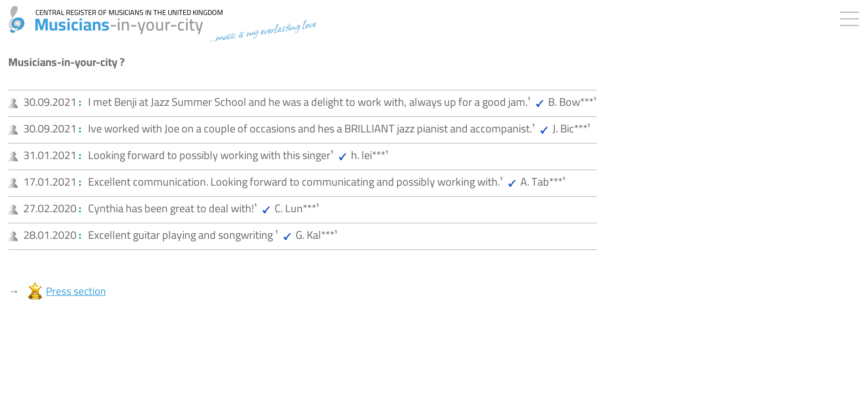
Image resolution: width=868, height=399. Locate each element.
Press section (76, 291)
